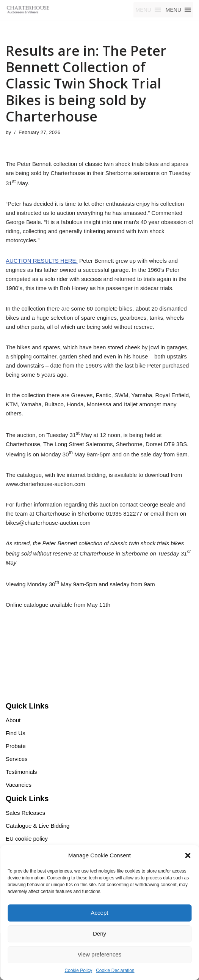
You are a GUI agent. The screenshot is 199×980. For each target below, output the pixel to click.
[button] (188, 855)
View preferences (100, 954)
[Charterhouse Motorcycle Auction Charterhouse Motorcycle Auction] (28, 10)
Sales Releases (25, 813)
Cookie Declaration (115, 971)
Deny (99, 933)
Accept (100, 913)
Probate (16, 746)
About (13, 720)
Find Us (16, 733)
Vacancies (19, 785)
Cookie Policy (78, 971)
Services (17, 759)
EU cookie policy (27, 839)
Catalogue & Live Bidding (38, 826)
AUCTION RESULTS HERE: (42, 261)
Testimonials (21, 772)
